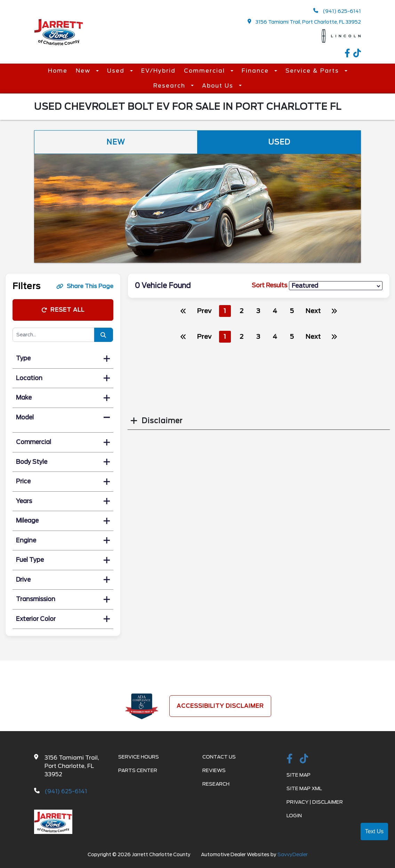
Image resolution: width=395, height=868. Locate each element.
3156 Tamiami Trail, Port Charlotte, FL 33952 (304, 22)
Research (170, 86)
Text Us (374, 831)
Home (58, 71)
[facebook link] (349, 54)
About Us (219, 86)
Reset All (63, 310)
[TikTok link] (357, 54)
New (84, 71)
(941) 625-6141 (337, 11)
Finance (256, 71)
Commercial (205, 71)
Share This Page (85, 286)
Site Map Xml (304, 788)
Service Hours (139, 757)
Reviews (214, 770)
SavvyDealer (293, 854)
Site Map (299, 775)
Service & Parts (313, 71)
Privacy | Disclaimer (315, 802)
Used (117, 71)
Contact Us (219, 757)
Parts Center (138, 770)
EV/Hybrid (158, 71)
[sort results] (336, 286)
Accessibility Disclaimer (220, 706)
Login (294, 816)
